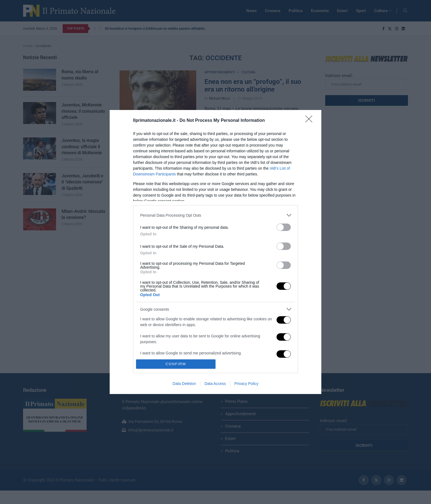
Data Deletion (184, 384)
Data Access (215, 384)
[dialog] (215, 252)
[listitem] (215, 215)
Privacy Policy (246, 384)
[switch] (284, 227)
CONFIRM (176, 364)
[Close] (311, 121)
